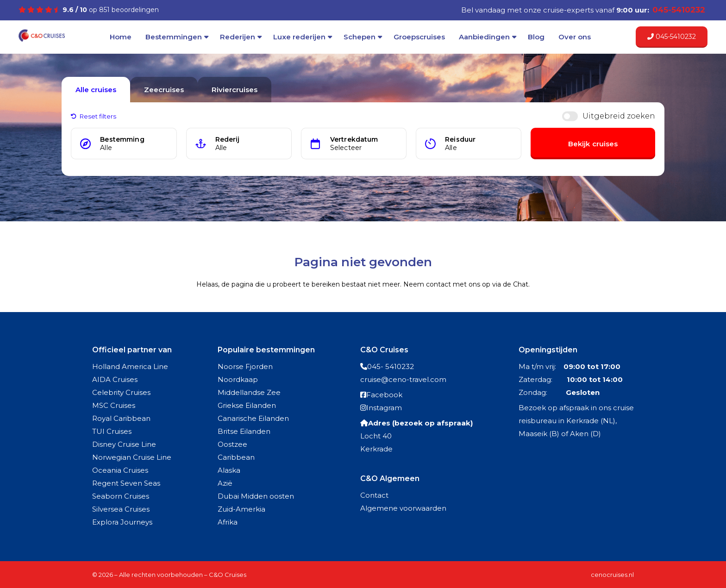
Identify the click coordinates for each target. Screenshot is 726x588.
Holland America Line (130, 366)
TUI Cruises (112, 431)
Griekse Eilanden (247, 405)
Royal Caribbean (121, 418)
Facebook (384, 395)
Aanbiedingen (484, 37)
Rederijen (238, 37)
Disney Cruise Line (124, 444)
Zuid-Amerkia (241, 509)
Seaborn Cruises (121, 496)
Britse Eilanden (244, 431)
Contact (374, 495)
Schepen (360, 37)
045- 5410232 (391, 366)
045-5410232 (672, 37)
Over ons (575, 37)
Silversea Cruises (121, 509)
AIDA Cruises (115, 379)
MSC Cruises (114, 405)
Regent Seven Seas (126, 483)
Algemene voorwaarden (403, 508)
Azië (225, 483)
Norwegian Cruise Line (132, 457)
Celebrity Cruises (121, 392)
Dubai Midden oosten (256, 496)
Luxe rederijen (299, 37)
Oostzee (232, 444)
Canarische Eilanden (253, 418)
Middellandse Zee (249, 392)
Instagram (384, 408)
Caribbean (236, 457)
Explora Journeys (122, 522)
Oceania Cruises (120, 470)
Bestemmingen (174, 37)
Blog (536, 37)
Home (121, 37)
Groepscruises (419, 37)
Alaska (229, 470)
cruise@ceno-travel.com (403, 379)
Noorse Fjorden (245, 366)
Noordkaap (238, 379)
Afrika (228, 522)
